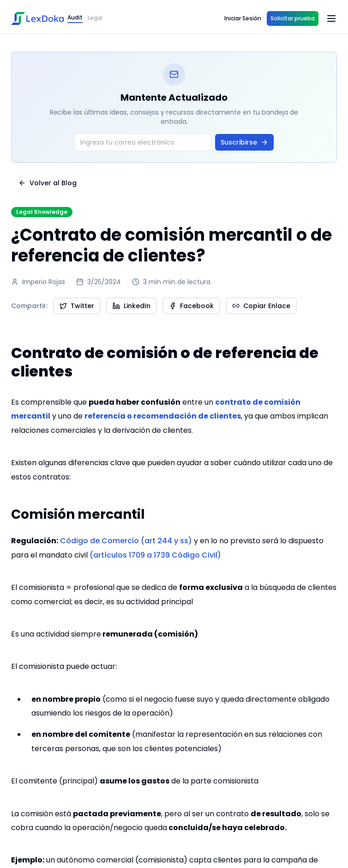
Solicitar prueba (293, 18)
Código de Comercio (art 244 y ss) (125, 541)
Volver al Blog (48, 183)
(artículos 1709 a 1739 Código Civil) (155, 555)
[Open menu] (331, 18)
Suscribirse (244, 142)
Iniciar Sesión (243, 18)
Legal (95, 18)
